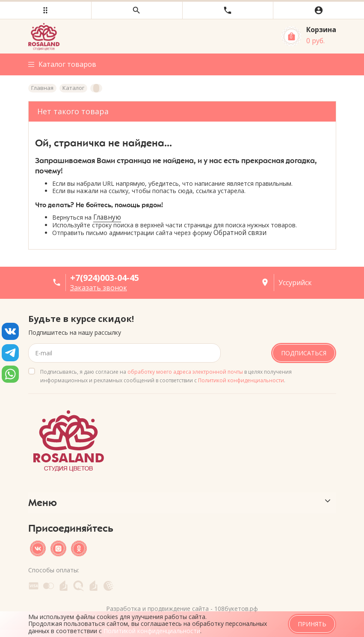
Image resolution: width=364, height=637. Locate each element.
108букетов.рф (236, 609)
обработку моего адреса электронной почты (185, 372)
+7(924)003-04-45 (105, 278)
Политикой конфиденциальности (241, 380)
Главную (107, 217)
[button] (46, 10)
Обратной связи (240, 233)
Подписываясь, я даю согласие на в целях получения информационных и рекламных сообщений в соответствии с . (166, 376)
